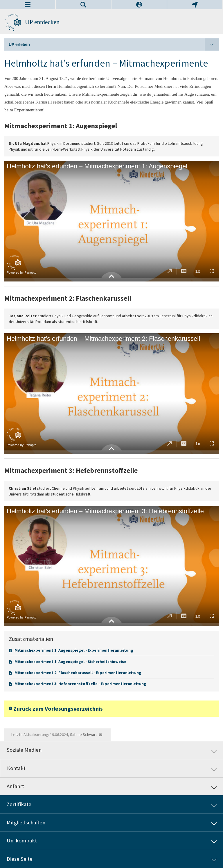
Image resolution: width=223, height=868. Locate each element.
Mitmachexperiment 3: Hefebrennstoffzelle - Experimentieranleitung (80, 684)
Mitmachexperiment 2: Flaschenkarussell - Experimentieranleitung (78, 673)
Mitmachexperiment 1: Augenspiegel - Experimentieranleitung (74, 650)
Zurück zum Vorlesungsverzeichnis (58, 709)
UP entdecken (42, 22)
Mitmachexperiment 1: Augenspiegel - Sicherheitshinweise (70, 662)
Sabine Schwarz (84, 735)
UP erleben (114, 44)
